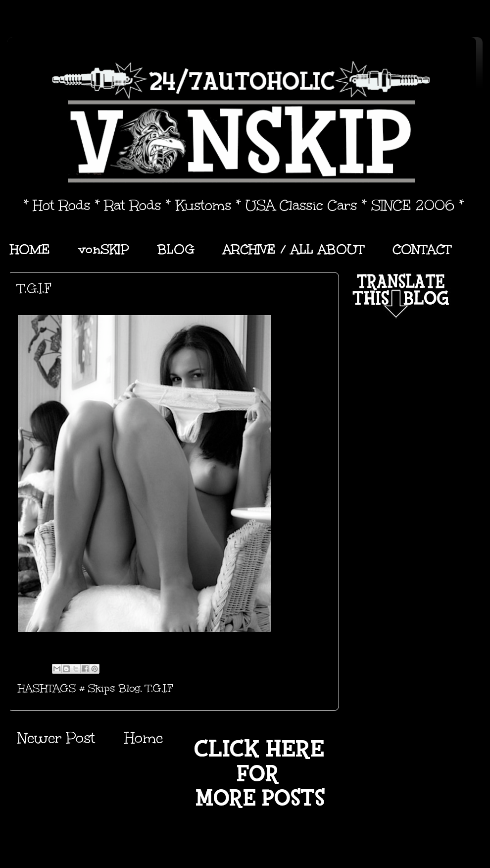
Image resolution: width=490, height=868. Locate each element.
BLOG (176, 249)
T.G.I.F (159, 688)
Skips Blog (114, 688)
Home (144, 738)
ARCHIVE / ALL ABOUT (294, 249)
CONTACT (422, 249)
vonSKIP (104, 249)
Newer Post (56, 738)
